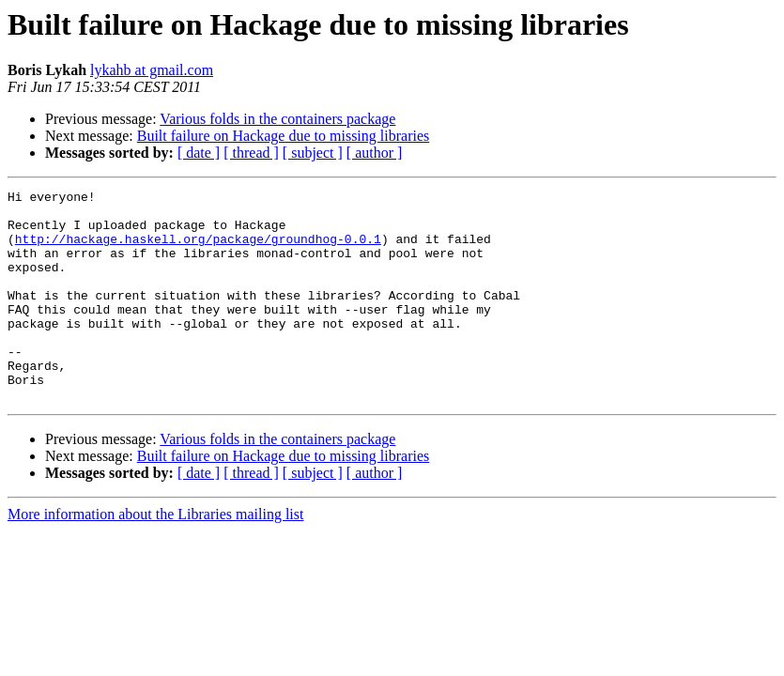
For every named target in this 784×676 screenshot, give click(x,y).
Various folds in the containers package (277, 119)
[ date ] (199, 153)
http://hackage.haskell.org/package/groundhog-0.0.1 (198, 250)
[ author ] (375, 153)
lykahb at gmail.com (152, 70)
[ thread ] (251, 153)
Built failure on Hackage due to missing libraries (283, 136)
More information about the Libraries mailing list (155, 556)
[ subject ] (313, 153)
